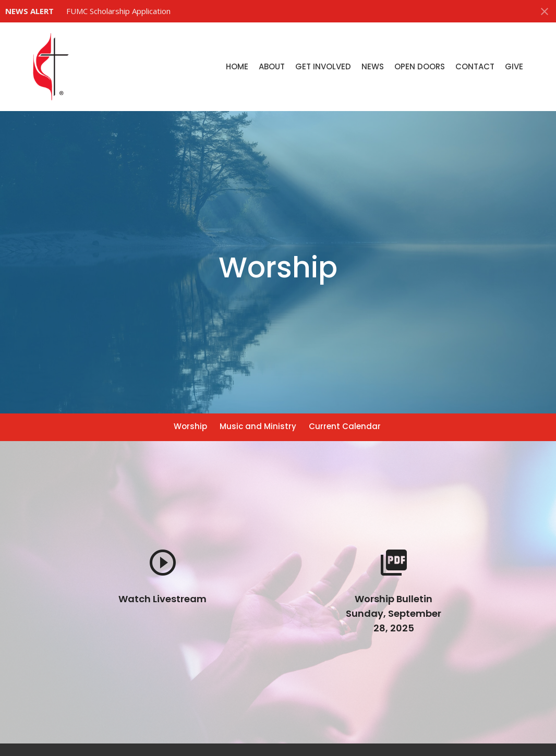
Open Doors (420, 66)
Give (514, 66)
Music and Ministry (258, 426)
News (373, 66)
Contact (475, 66)
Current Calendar (345, 426)
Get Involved (323, 66)
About (272, 66)
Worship (190, 426)
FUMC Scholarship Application (118, 11)
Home (237, 66)
